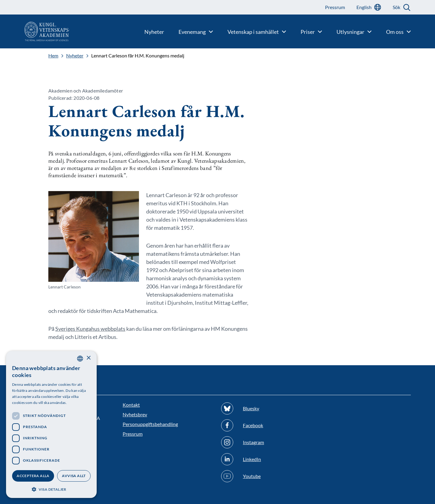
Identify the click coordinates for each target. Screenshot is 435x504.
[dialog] (51, 424)
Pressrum (133, 434)
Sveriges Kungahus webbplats (90, 329)
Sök (396, 7)
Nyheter (75, 56)
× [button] (88, 358)
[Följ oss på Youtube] (267, 476)
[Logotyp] (35, 31)
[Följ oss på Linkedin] (267, 459)
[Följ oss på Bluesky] (267, 408)
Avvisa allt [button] (74, 476)
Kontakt (131, 405)
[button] (51, 489)
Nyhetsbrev (135, 414)
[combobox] (80, 359)
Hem (53, 56)
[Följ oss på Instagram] (267, 442)
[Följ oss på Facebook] (267, 425)
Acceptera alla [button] (33, 476)
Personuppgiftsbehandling (150, 424)
